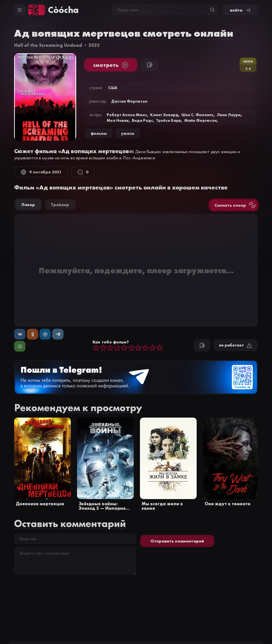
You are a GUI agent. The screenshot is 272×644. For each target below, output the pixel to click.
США (113, 88)
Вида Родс (142, 120)
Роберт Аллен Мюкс (127, 115)
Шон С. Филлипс (198, 115)
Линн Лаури (229, 115)
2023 (94, 45)
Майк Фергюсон (200, 120)
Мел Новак (118, 120)
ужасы (128, 133)
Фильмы (99, 133)
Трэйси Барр (169, 120)
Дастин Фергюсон (129, 101)
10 (160, 348)
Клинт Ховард (164, 115)
